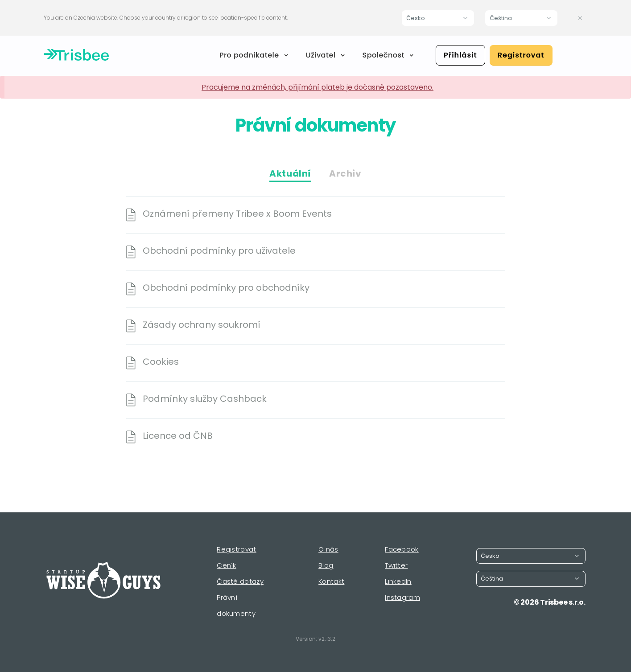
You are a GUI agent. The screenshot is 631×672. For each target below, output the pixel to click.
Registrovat (521, 55)
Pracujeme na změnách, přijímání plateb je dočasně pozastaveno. (318, 87)
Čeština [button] (501, 18)
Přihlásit (460, 55)
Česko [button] (416, 18)
